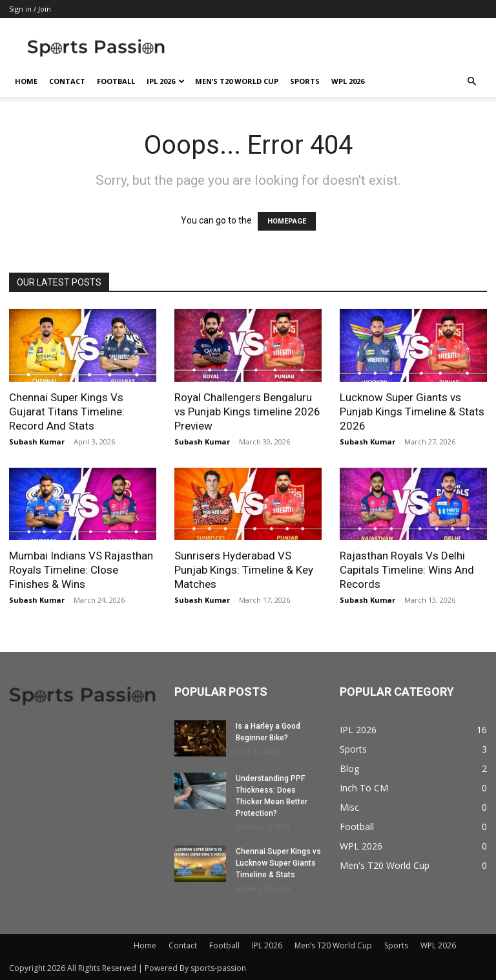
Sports (305, 81)
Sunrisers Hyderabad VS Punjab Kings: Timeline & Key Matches (244, 570)
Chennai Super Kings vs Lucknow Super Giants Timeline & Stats (278, 863)
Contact (67, 81)
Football (116, 81)
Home (26, 81)
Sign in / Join (30, 9)
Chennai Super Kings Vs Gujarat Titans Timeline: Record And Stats (67, 412)
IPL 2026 (166, 81)
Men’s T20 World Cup (237, 81)
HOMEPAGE (287, 221)
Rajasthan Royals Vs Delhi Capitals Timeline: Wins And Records (407, 570)
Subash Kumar (37, 442)
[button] (471, 82)
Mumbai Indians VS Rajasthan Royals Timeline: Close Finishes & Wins (81, 570)
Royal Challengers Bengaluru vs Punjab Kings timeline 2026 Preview (247, 412)
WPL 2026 (348, 81)
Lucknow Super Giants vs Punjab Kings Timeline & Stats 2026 (412, 412)
